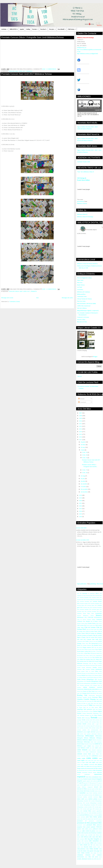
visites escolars (85, 853)
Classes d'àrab (84, 623)
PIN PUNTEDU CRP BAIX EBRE (87, 304)
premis (100, 817)
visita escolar (94, 849)
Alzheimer (79, 613)
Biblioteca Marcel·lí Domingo (85, 217)
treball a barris (97, 847)
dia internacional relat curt (83, 770)
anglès (89, 732)
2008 (81, 416)
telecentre (86, 847)
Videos (96, 715)
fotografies (80, 781)
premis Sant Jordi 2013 (93, 819)
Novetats (35, 29)
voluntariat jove (90, 855)
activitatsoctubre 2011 (96, 730)
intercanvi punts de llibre (93, 789)
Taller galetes (95, 707)
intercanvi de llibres (82, 789)
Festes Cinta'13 (89, 655)
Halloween (80, 663)
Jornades (95, 667)
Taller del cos (87, 707)
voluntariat (80, 855)
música (79, 799)
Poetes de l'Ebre (87, 691)
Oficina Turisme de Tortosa (84, 299)
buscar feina (92, 744)
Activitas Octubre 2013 (85, 604)
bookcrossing (80, 744)
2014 (81, 432)
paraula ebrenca (81, 813)
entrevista (99, 772)
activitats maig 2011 (90, 726)
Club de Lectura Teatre (91, 631)
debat (91, 766)
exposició (81, 777)
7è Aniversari (91, 593)
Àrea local (44, 29)
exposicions (98, 774)
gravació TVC (95, 783)
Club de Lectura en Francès (85, 635)
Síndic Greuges (83, 705)
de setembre (84, 484)
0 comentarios (51, 69)
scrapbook (82, 835)
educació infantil (92, 772)
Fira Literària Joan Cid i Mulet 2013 (86, 661)
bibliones (86, 738)
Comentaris (82, 402)
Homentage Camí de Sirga (90, 663)
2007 (81, 413)
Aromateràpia (98, 613)
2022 (81, 506)
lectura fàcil (83, 791)
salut (78, 835)
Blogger (95, 356)
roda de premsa (85, 833)
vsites (86, 857)
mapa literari (89, 793)
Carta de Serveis (82, 619)
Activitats (5, 29)
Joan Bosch (93, 665)
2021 (81, 503)
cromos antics (80, 764)
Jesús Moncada (86, 665)
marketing (95, 793)
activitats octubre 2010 (97, 728)
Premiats (29, 71)
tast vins (90, 845)
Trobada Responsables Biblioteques (90, 713)
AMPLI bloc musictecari (84, 306)
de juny (83, 479)
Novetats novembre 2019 (82, 540)
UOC (101, 713)
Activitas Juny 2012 (81, 600)
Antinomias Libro (82, 296)
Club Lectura (99, 623)
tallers (92, 843)
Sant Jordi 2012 (90, 701)
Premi (93, 691)
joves (78, 791)
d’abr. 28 (85, 473)
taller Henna (96, 835)
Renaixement (99, 695)
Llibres (96, 671)
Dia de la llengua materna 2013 (86, 647)
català (96, 748)
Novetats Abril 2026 (81, 528)
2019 (81, 498)
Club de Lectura (90, 627)
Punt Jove (80, 283)
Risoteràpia (95, 697)
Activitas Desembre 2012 (86, 597)
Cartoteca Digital (91, 619)
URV (78, 715)
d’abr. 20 (85, 455)
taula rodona (96, 845)
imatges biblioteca (82, 787)
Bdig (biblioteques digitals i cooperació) (88, 310)
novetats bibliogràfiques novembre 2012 (89, 805)
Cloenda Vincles (92, 623)
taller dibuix (99, 837)
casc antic (92, 748)
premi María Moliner (92, 817)
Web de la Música (82, 308)
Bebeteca (99, 615)
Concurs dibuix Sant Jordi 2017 (19, 291)
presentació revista (81, 825)
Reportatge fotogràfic (82, 697)
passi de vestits (88, 813)
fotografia (99, 779)
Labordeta (88, 669)
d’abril (83, 450)
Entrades (81, 399)
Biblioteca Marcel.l (82, 214)
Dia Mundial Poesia (97, 645)
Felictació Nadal (96, 653)
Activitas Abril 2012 (91, 596)
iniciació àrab (98, 787)
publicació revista (97, 829)
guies (85, 785)
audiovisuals (94, 734)
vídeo (90, 857)
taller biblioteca (85, 837)
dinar (94, 770)
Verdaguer (87, 715)
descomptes (95, 766)
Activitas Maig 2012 (91, 600)
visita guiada (90, 851)
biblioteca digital (87, 740)
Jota (84, 669)
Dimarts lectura (88, 649)
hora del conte (90, 785)
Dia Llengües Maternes (86, 645)
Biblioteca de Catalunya (84, 292)
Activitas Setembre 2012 (96, 604)
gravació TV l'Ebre (88, 783)
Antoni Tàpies (86, 613)
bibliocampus (90, 736)
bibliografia (80, 738)
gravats (100, 783)
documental (99, 770)
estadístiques (87, 774)
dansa (88, 766)
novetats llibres (87, 811)
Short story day (94, 703)
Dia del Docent (98, 647)
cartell (88, 748)
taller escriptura (81, 839)
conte (87, 762)
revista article (99, 831)
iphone (100, 789)
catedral (100, 748)
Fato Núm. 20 (88, 653)
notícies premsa (93, 799)
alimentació (80, 732)
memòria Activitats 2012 (89, 795)
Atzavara (79, 615)
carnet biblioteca (81, 748)
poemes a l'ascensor (94, 815)
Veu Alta (92, 715)
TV (88, 705)
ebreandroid (85, 772)
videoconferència (81, 849)
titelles (91, 847)
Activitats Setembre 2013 (86, 609)
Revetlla (90, 697)
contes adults (99, 762)
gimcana (95, 781)
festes (100, 777)
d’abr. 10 (85, 452)
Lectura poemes (81, 671)
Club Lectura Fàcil (82, 625)
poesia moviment (81, 817)
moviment (96, 797)
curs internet (98, 764)
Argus (92, 613)
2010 (81, 421)
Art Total (80, 287)
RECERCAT (94, 693)
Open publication (82, 584)
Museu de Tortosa (98, 677)
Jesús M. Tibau (81, 320)
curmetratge (92, 764)
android (85, 732)
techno (79, 847)
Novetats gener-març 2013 (86, 685)
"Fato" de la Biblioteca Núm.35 (86, 172)
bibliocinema (99, 736)
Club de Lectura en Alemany (94, 633)
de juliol (83, 481)
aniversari (93, 732)
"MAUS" (80, 376)
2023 (81, 509)
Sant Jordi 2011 (83, 701)
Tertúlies (79, 711)
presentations (81, 201)
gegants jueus (90, 781)
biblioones (92, 738)
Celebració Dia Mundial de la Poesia (87, 621)
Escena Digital (95, 649)
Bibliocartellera (81, 294)
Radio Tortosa (81, 285)
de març (83, 447)
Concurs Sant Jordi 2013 (94, 639)
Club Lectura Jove (91, 625)
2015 (81, 434)
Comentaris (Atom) (15, 301)
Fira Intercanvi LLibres (82, 657)
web (93, 857)
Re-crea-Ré (99, 693)
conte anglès (92, 762)
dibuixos (91, 770)
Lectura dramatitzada (96, 669)
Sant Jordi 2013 (98, 701)
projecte (88, 827)
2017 (81, 440)
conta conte (81, 758)
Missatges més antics (67, 298)
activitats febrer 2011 (97, 722)
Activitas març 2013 (88, 608)
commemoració (93, 752)
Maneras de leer (94, 673)
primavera (99, 825)
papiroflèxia (99, 811)
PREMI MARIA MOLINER (91, 689)
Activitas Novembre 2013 (86, 601)
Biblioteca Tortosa (82, 203)
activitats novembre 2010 (85, 728)
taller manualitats (94, 841)
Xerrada (94, 717)
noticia (86, 799)
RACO (89, 693)
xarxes (96, 857)
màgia (100, 797)
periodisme (94, 813)
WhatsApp (88, 718)
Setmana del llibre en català (84, 703)
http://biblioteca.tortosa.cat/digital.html (88, 54)
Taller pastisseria (88, 709)
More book (100, 584)
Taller (91, 705)
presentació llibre (96, 823)
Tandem (100, 709)
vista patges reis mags (96, 853)
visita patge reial (98, 851)
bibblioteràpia (81, 736)
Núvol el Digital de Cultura (84, 278)
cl (82, 752)
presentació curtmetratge (95, 821)
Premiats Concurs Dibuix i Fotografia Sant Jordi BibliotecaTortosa (32, 37)
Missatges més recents (7, 298)
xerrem (89, 859)
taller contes (92, 837)
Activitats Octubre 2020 (84, 162)
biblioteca (80, 740)
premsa (100, 819)
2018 (81, 495)
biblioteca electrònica (97, 740)
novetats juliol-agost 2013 (89, 809)
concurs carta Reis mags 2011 (84, 756)
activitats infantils (82, 724)
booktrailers (86, 744)
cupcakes (86, 764)
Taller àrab (95, 709)
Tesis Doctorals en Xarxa (87, 711)
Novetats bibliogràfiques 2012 (89, 679)
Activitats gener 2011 (97, 609)
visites (79, 853)
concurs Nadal (87, 754)
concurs (80, 754)
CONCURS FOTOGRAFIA (95, 617)
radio (83, 831)
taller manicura (85, 841)
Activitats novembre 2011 (93, 612)
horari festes (97, 785)
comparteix (99, 752)
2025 (81, 514)
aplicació (98, 732)
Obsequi (95, 685)
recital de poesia (90, 831)
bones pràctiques (98, 742)
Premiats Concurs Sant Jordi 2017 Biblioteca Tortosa (26, 74)
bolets (92, 742)
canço (93, 746)
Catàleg (28, 29)
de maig (83, 476)
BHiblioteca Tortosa (88, 615)
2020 (81, 501)
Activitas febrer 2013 (92, 605)
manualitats (83, 793)
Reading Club (82, 695)
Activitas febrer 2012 (82, 605)
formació (94, 779)
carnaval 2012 (98, 746)
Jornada (79, 667)
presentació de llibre (84, 823)
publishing (93, 584)
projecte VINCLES (96, 827)
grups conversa (80, 785)
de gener (83, 442)
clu (84, 752)
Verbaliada (82, 715)
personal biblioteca (85, 815)
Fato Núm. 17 (94, 651)
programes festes (81, 827)
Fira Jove (90, 657)
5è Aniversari (84, 593)
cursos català (80, 766)
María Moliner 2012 (90, 675)
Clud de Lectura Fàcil (92, 637)
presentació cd (82, 821)
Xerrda (84, 720)
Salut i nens (80, 280)
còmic (85, 766)
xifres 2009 (94, 859)
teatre (100, 845)
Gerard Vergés (98, 661)
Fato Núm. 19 (82, 653)
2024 (81, 511)
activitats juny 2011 (81, 726)
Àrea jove (52, 29)
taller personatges (86, 843)
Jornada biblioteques (87, 667)
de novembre (84, 489)
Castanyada (99, 619)
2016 (81, 437)
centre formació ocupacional (95, 750)
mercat (97, 795)
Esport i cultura (84, 651)
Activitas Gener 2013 (97, 597)
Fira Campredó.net (98, 655)
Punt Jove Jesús (81, 301)
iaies (101, 785)
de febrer (83, 445)
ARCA (97, 593)
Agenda (22, 29)
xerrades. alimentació (82, 859)
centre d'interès (82, 750)
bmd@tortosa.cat (82, 47)
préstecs (90, 829)
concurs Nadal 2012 (97, 754)
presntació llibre (91, 825)
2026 (81, 517)
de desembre (84, 492)
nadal (83, 799)
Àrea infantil (62, 29)
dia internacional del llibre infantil (93, 768)
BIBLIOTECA (14, 29)
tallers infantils (84, 845)
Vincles (100, 715)
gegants (85, 781)
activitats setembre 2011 (83, 730)
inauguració (90, 787)
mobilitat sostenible (88, 797)
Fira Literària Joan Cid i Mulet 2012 (93, 659)
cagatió (85, 746)
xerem (100, 857)
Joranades (100, 665)
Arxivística (80, 289)
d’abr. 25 (85, 458)
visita (87, 849)
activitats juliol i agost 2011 (95, 724)
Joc (96, 665)
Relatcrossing (92, 695)
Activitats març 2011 (82, 612)
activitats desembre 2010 (86, 722)
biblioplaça (99, 738)
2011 (81, 424)
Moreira (92, 677)
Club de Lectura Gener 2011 (93, 629)
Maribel (83, 675)
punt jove (79, 831)
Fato (90, 651)
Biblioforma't (80, 617)
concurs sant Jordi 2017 (17, 71)
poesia (100, 815)
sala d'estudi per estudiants (95, 833)
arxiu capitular (87, 734)
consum (100, 756)
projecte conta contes (83, 829)
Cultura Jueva (85, 643)
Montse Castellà (86, 677)
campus (89, 746)
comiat (87, 752)
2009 (81, 418)
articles (82, 734)
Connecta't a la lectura (83, 317)
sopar (86, 835)
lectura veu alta (90, 791)
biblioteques (80, 742)
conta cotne (96, 760)
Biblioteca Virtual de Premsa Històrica (87, 264)
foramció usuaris (87, 779)
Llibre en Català (90, 671)
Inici (38, 298)
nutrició (94, 811)
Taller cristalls (96, 705)
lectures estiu (97, 791)
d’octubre (83, 487)
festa (87, 777)
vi (101, 847)
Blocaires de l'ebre (82, 322)
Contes (87, 641)
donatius (79, 772)
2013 (81, 429)
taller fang (87, 839)
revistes (79, 833)
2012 (81, 426)
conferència (95, 756)
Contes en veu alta (93, 641)
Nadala (79, 679)
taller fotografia (95, 839)
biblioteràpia (87, 742)
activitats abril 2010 (90, 720)
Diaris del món (81, 649)
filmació (79, 779)
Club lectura (72, 29)
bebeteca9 (100, 734)
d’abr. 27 (85, 470)
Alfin (101, 612)
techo (82, 847)
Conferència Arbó (81, 641)
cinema (79, 752)
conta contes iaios (89, 760)
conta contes (92, 758)
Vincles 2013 (81, 718)
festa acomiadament (94, 777)
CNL (86, 617)
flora (82, 779)
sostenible (90, 835)
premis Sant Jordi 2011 (82, 819)
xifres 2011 (99, 859)
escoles (79, 774)
